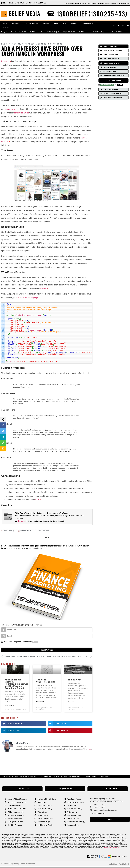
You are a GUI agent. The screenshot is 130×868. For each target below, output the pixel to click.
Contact (7, 28)
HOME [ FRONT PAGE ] (109, 46)
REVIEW (120, 85)
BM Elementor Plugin (45, 824)
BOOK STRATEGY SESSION (111, 50)
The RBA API (75, 678)
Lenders (74, 23)
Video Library (42, 811)
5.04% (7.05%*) (100, 32)
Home (5, 23)
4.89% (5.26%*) (118, 32)
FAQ (65, 23)
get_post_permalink (35, 330)
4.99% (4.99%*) (32, 32)
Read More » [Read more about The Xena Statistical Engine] (41, 700)
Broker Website (32, 23)
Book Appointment (123, 3)
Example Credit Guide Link (112, 846)
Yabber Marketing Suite (16, 811)
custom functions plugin (28, 298)
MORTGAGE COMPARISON (111, 98)
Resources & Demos (45, 804)
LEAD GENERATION (108, 71)
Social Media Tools (14, 804)
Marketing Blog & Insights (47, 798)
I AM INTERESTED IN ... (110, 63)
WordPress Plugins (74, 798)
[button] (24, 722)
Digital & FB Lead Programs (17, 798)
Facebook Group (73, 824)
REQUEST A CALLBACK (108, 787)
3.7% (42, 3)
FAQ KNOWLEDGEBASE (110, 58)
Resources (88, 23)
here (37, 498)
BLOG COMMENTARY (109, 54)
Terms (23, 862)
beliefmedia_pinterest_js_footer (29, 315)
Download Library (44, 814)
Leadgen (46, 23)
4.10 (16, 3)
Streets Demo (72, 804)
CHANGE (39, 624)
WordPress (28, 44)
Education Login (73, 817)
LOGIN (111, 818)
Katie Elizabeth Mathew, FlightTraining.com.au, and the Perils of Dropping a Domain (17, 682)
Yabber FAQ (42, 801)
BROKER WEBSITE (108, 67)
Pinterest (14, 44)
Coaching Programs (15, 824)
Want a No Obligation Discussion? (16, 640)
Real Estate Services (15, 817)
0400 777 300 (99, 803)
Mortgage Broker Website (17, 801)
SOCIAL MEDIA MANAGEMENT (112, 75)
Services (16, 23)
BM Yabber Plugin (44, 820)
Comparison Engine (74, 814)
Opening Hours (96, 812)
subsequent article (11, 109)
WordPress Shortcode (49, 44)
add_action (11, 362)
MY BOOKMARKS (113, 80)
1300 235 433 (99, 806)
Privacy (16, 862)
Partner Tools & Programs (17, 807)
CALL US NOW (23, 787)
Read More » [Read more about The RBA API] (72, 700)
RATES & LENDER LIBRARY (111, 94)
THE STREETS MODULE (110, 90)
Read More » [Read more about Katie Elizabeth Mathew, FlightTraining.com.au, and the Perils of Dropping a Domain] (9, 704)
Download (22, 520)
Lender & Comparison (45, 817)
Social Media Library (45, 807)
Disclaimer (31, 862)
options (44, 289)
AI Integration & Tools (15, 820)
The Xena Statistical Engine (46, 679)
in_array (44, 352)
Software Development (16, 814)
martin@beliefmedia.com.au (105, 809)
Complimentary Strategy (76, 820)
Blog (56, 23)
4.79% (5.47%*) (52, 32)
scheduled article (22, 113)
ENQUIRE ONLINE (66, 787)
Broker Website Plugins (76, 801)
